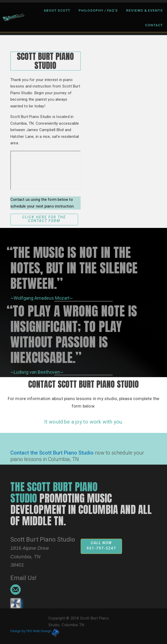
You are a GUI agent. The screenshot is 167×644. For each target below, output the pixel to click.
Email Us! (23, 578)
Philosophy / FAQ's (98, 10)
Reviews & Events (145, 10)
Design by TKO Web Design (31, 631)
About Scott (57, 10)
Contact (154, 25)
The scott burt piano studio (54, 492)
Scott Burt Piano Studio (43, 539)
